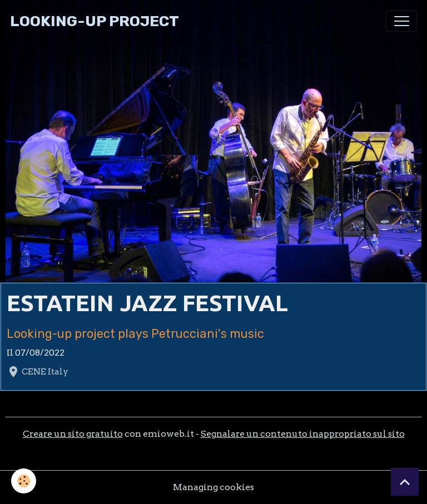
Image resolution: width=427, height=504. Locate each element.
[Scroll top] (405, 482)
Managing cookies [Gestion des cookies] (213, 487)
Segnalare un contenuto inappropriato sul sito (303, 434)
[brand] (95, 21)
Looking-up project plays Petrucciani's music (135, 334)
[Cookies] (24, 481)
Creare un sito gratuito (73, 434)
